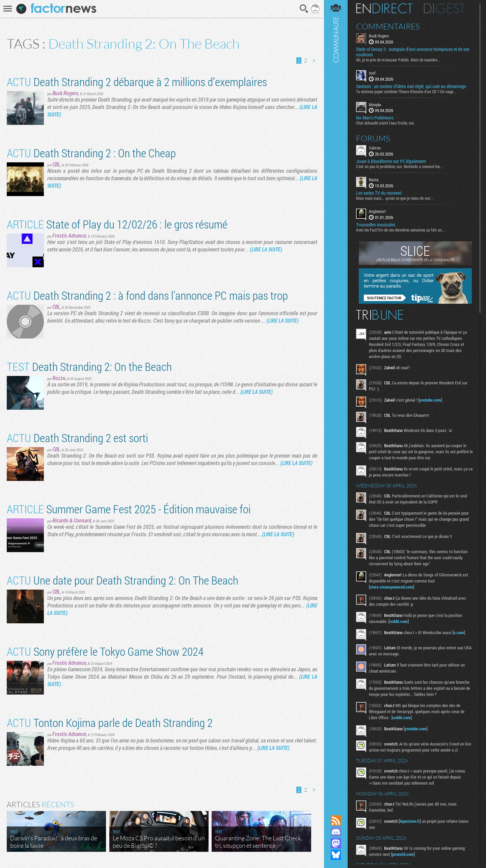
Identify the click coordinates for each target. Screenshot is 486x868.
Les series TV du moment (379, 193)
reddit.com (399, 621)
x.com (459, 632)
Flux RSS (336, 820)
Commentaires (388, 26)
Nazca (374, 180)
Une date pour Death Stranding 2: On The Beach (123, 580)
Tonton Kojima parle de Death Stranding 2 (110, 722)
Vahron (375, 148)
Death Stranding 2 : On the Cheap (91, 153)
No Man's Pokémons (375, 118)
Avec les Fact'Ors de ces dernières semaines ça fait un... (400, 230)
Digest (444, 8)
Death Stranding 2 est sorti (77, 438)
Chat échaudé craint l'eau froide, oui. (385, 123)
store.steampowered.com (391, 587)
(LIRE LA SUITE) (266, 249)
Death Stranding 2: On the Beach (89, 366)
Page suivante (314, 61)
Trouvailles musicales (376, 225)
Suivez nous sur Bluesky (336, 855)
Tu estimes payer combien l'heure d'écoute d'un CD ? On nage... (406, 91)
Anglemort (377, 211)
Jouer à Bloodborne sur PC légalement (391, 161)
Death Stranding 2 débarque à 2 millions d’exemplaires (137, 82)
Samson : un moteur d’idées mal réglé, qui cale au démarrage (411, 86)
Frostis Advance (69, 235)
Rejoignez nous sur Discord (336, 832)
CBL (56, 164)
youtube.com (430, 400)
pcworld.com (403, 854)
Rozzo (59, 378)
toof (372, 73)
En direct (384, 8)
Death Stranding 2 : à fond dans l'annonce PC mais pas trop (147, 295)
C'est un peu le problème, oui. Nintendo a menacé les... (399, 166)
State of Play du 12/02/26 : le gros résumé (117, 224)
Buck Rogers (65, 93)
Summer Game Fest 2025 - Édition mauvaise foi (129, 509)
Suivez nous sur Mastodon (336, 843)
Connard (82, 520)
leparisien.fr (410, 821)
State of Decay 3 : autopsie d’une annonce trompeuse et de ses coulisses (413, 52)
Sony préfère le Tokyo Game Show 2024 (105, 651)
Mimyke (375, 105)
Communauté (336, 401)
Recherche (304, 9)
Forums (373, 138)
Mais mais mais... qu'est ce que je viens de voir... (395, 198)
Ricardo (60, 520)
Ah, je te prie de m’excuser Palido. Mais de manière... (398, 60)
